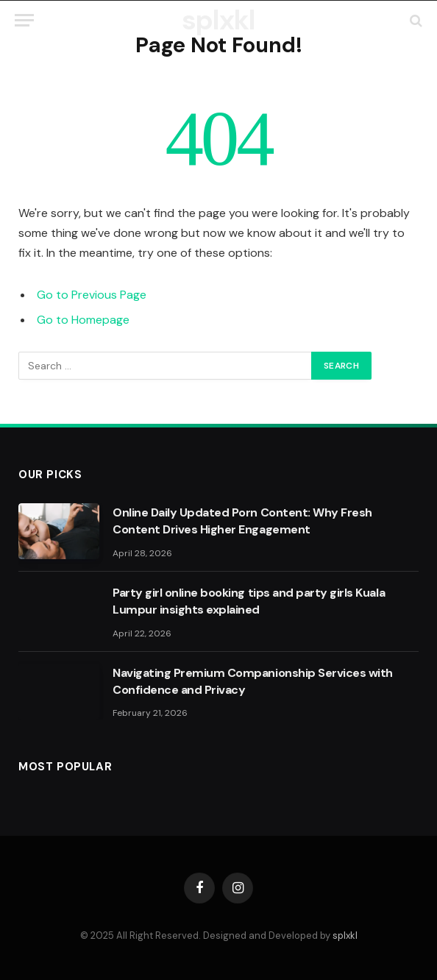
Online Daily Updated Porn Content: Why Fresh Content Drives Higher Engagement (242, 521)
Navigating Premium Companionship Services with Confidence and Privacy (253, 681)
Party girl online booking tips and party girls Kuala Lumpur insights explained (249, 601)
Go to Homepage (83, 320)
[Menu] (24, 20)
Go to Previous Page (92, 295)
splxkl (345, 935)
